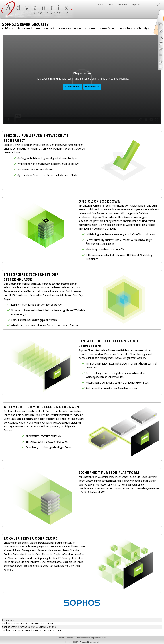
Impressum (69, 638)
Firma (110, 5)
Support (136, 5)
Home (100, 5)
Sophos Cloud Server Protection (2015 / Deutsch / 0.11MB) (31, 630)
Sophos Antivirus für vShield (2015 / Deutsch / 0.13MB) (29, 627)
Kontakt (61, 638)
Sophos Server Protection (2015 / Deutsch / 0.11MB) (28, 624)
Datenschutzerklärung (84, 638)
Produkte (123, 5)
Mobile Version (100, 638)
